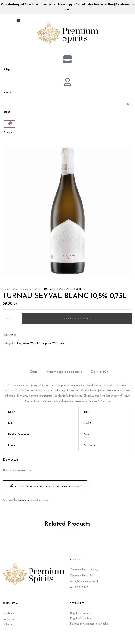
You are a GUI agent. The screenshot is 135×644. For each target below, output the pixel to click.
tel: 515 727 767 (79, 589)
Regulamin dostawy (81, 620)
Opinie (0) (99, 374)
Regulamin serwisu (81, 615)
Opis (34, 374)
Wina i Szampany (22, 291)
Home (6, 291)
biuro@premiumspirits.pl (84, 583)
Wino (87, 436)
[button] (18, 20)
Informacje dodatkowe (64, 374)
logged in (23, 502)
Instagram (9, 621)
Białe (19, 345)
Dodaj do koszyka (77, 320)
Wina (37, 291)
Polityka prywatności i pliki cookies (90, 625)
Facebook (8, 615)
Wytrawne (58, 345)
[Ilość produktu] (12, 320)
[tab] (34, 374)
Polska (88, 425)
